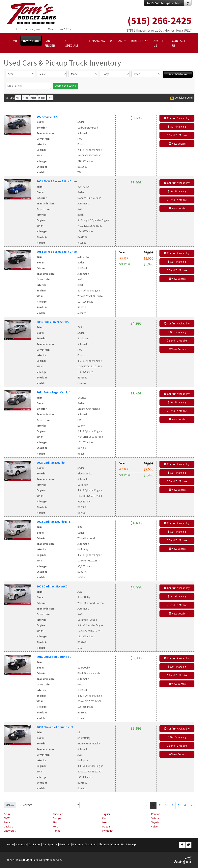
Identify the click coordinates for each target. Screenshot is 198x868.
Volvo (154, 826)
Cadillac (8, 826)
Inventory (21, 844)
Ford (56, 826)
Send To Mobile (177, 135)
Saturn (155, 818)
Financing (65, 844)
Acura (7, 814)
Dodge (57, 818)
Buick (7, 822)
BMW (7, 818)
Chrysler (58, 814)
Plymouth (108, 831)
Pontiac (156, 814)
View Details (177, 144)
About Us (104, 844)
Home (10, 844)
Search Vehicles (178, 74)
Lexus (105, 822)
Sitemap (131, 844)
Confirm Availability (177, 118)
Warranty (78, 844)
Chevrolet (10, 831)
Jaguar (106, 814)
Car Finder (35, 844)
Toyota (155, 822)
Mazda (106, 826)
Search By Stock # (65, 86)
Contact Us (118, 844)
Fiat (55, 822)
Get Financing (177, 127)
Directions (91, 844)
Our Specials (50, 844)
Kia (104, 818)
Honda (57, 831)
